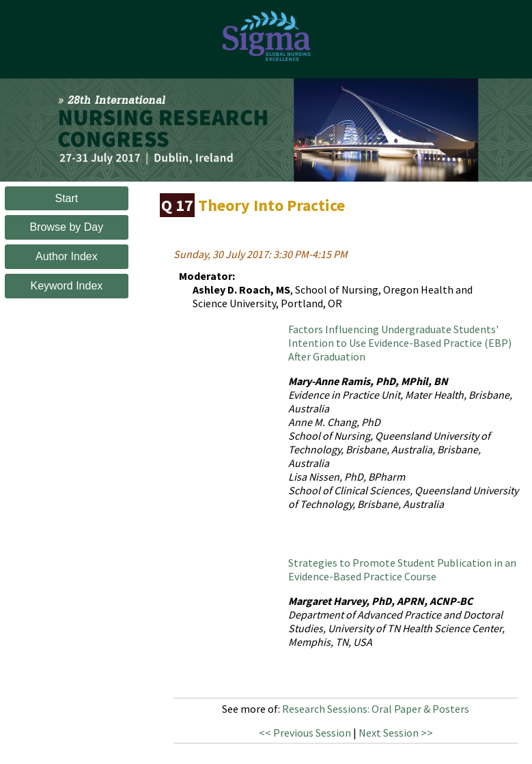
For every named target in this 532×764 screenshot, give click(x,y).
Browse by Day (67, 227)
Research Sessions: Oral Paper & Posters (376, 709)
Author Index (67, 256)
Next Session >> (396, 733)
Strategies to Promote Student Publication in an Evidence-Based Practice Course (402, 569)
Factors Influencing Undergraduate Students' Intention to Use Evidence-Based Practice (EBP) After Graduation (400, 343)
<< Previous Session (305, 733)
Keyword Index (66, 286)
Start (66, 198)
